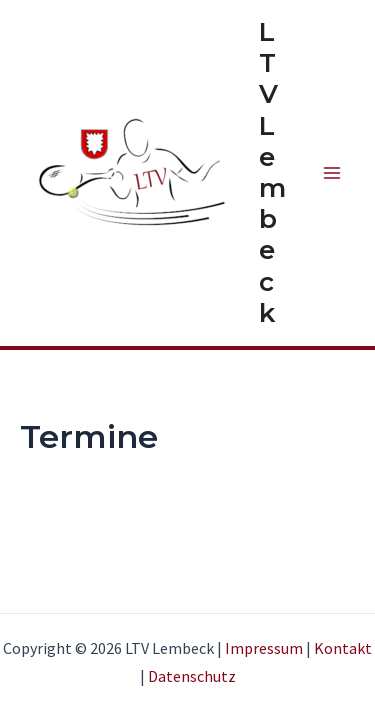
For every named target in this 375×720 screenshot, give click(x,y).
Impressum (264, 648)
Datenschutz (192, 676)
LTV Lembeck (272, 172)
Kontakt (343, 648)
